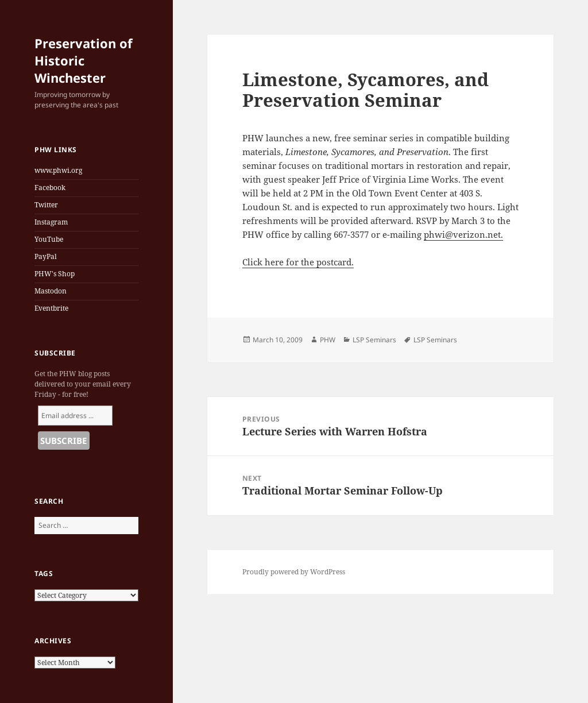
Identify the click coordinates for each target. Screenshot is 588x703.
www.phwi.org (58, 170)
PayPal (46, 256)
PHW (328, 340)
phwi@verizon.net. (463, 234)
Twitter (46, 205)
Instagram (51, 222)
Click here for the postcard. (298, 262)
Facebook (50, 188)
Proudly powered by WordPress (294, 572)
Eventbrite (51, 308)
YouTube (49, 239)
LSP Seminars (374, 340)
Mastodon (51, 291)
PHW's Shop (55, 274)
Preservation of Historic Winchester (84, 60)
